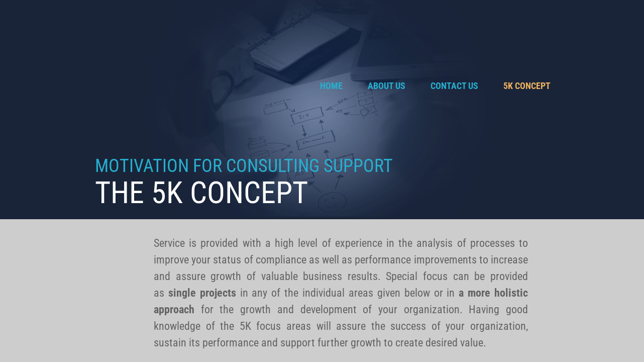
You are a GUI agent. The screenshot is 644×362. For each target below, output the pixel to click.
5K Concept (527, 86)
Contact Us (454, 86)
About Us (387, 86)
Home (331, 86)
